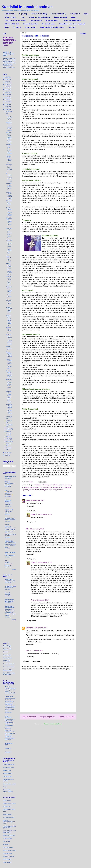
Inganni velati (9, 510)
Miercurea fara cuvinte (9, 784)
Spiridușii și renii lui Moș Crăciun (9, 187)
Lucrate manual (30, 27)
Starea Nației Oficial (9, 667)
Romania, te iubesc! (9, 664)
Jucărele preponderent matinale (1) (8, 564)
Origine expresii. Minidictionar (39, 17)
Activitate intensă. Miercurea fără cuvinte (9, 126)
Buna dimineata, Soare (9, 850)
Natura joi (6, 844)
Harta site (72, 27)
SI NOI (7, 525)
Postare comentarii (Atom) (53, 724)
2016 (7, 102)
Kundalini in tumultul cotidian (27, 7)
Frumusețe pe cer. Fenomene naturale (9, 233)
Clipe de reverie (10, 518)
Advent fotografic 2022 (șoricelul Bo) (9, 832)
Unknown (30, 628)
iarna (62, 485)
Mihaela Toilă (9, 541)
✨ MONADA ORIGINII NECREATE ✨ (9, 493)
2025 (7, 79)
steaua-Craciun (58, 487)
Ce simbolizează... (49, 24)
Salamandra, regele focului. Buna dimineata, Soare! (9, 397)
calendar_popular (48, 485)
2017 (7, 99)
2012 (7, 453)
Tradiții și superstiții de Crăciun (9, 310)
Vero (6, 561)
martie (8, 441)
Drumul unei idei (9, 588)
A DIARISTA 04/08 (10, 581)
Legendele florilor (52, 21)
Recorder (6, 652)
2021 (7, 89)
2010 (7, 455)
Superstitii (67, 487)
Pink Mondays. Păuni (9, 259)
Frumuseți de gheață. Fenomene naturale (9, 384)
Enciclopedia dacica (9, 764)
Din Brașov (17, 27)
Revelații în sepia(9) (10, 520)
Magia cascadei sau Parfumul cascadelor (9, 364)
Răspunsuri (32, 511)
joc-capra (68, 485)
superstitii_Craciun (28, 490)
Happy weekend (7, 853)
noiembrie (9, 417)
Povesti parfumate (8, 847)
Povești (74, 17)
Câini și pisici (75, 14)
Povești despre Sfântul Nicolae (9, 354)
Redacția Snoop (7, 658)
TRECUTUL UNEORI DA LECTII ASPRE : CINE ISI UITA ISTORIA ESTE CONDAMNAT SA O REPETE (10, 531)
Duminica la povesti (8, 856)
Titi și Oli (8, 482)
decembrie (9, 112)
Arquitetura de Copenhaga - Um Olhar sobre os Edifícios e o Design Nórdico (10, 612)
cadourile (38, 485)
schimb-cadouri (46, 487)
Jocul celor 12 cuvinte (9, 835)
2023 (7, 85)
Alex (28, 529)
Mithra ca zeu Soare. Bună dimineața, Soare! (9, 137)
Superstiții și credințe (30, 24)
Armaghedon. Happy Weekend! (9, 159)
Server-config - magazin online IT (8, 791)
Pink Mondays (7, 859)
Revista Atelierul (7, 773)
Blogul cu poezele (10, 477)
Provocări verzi (7, 807)
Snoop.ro (8, 752)
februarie (9, 444)
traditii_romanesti (57, 490)
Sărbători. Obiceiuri (12, 24)
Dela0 (7, 716)
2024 (7, 82)
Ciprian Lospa (7, 646)
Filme (23, 17)
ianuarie (9, 448)
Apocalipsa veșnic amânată (9, 168)
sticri (6, 490)
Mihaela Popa (7, 770)
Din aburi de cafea (10, 586)
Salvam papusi (7, 814)
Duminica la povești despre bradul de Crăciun (9, 292)
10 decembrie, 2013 (42, 600)
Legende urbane (36, 21)
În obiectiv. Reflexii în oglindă (9, 177)
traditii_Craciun (45, 490)
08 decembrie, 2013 (37, 500)
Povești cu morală (61, 17)
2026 (7, 77)
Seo (28, 651)
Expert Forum (9, 697)
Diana (33, 514)
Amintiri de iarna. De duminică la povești (9, 149)
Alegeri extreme (9, 348)
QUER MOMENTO (10, 555)
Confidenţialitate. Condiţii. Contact (52, 27)
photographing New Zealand (9, 600)
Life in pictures (7, 862)
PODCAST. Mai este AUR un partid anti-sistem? (10, 690)
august (8, 429)
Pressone (8, 748)
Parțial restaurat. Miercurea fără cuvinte (9, 212)
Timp (7, 27)
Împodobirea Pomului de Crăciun (9, 222)
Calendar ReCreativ (9, 817)
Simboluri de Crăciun (9, 330)
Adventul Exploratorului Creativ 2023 (9, 822)
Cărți (86, 14)
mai (8, 436)
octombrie (9, 421)
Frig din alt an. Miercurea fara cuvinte (9, 374)
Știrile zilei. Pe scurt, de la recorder (9, 674)
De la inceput (10, 14)
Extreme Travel (7, 776)
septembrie (10, 425)
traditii (37, 490)
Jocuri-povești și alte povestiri (16, 21)
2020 (7, 92)
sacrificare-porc (35, 487)
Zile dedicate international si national (72, 24)
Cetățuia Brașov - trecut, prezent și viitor (9, 195)
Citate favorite (7, 801)
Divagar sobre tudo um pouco (9, 607)
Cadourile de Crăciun (9, 203)
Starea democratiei (8, 767)
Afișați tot (14, 570)
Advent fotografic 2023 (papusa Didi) (9, 827)
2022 (7, 87)
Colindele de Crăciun (9, 302)
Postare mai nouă (29, 717)
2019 (7, 94)
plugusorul (25, 487)
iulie (8, 431)
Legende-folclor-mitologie (72, 21)
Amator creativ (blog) (59, 14)
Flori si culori (7, 841)
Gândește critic (7, 649)
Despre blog (23, 14)
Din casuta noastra (8, 501)
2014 (7, 107)
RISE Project (7, 661)
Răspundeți (30, 506)
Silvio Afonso (9, 579)
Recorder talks (7, 655)
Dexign (5, 787)
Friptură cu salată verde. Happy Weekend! (9, 320)
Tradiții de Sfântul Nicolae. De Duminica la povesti (9, 409)
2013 (7, 109)
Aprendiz (8, 593)
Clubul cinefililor (7, 838)
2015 (7, 104)
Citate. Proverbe (11, 17)
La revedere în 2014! (9, 118)
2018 (7, 97)
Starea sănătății (7, 670)
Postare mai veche (67, 717)
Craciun (57, 485)
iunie (8, 434)
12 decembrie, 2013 (36, 651)
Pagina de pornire (48, 717)
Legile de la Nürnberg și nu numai (8, 54)
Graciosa (7, 594)
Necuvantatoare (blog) (39, 14)
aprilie (8, 439)
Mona (28, 500)
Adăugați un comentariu (31, 661)
